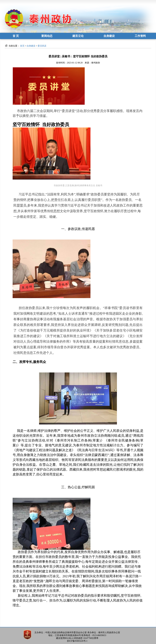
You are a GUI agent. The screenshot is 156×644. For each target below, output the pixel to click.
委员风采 (42, 46)
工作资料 (140, 36)
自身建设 (109, 36)
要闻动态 (47, 36)
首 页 (16, 36)
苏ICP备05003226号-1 (77, 641)
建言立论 (78, 36)
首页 (22, 46)
